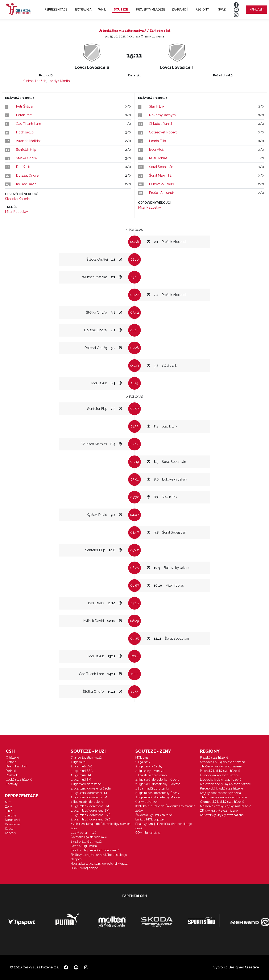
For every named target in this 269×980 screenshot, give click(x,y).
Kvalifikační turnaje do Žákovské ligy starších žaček (165, 808)
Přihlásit (257, 9)
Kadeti (9, 829)
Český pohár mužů (83, 833)
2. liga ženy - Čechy (149, 766)
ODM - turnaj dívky (148, 833)
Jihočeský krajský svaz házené (221, 766)
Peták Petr (24, 115)
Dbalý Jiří (23, 167)
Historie (11, 762)
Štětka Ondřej (27, 158)
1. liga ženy (143, 762)
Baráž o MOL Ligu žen (150, 819)
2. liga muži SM (81, 780)
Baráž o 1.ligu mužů (84, 846)
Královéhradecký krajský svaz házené (225, 784)
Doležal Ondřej (28, 175)
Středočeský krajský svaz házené (222, 762)
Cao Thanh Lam (28, 124)
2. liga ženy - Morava (149, 771)
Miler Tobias (158, 158)
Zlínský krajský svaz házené (219, 811)
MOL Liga (142, 758)
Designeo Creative (244, 967)
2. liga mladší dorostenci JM (90, 806)
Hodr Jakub (25, 132)
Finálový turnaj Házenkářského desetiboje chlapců (99, 857)
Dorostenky (13, 824)
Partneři (11, 771)
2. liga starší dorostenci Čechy (91, 788)
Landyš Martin (59, 81)
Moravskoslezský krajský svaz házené (226, 806)
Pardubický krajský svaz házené (222, 788)
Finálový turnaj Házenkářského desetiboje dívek (164, 826)
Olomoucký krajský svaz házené (222, 802)
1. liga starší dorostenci (86, 784)
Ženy (9, 807)
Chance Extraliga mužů (86, 758)
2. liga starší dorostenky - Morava (158, 784)
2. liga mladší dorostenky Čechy (157, 793)
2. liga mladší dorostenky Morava (158, 797)
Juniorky (11, 815)
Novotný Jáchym (162, 115)
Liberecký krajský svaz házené (221, 780)
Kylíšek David (26, 184)
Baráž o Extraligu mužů (86, 842)
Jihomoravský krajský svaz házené (223, 797)
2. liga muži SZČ (82, 771)
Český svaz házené (19, 780)
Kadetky (11, 833)
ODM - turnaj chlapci (85, 868)
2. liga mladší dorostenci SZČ (91, 819)
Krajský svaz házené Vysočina (220, 793)
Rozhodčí (13, 775)
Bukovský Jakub (162, 184)
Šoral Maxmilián (161, 175)
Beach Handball (17, 766)
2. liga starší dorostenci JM (89, 793)
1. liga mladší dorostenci (87, 802)
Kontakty (12, 784)
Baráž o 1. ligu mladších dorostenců (95, 850)
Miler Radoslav (16, 212)
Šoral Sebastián (161, 167)
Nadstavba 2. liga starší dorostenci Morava (99, 864)
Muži (8, 802)
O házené (12, 758)
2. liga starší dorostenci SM (89, 797)
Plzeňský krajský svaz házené (220, 771)
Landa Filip (158, 141)
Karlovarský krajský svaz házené (222, 815)
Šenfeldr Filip (26, 150)
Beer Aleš (156, 150)
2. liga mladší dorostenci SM (90, 811)
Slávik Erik (157, 106)
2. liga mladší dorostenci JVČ (91, 815)
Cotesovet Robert (163, 132)
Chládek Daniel (161, 124)
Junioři (10, 811)
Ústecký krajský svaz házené (219, 775)
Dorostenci (13, 820)
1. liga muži (78, 762)
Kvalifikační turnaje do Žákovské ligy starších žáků (101, 826)
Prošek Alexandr (162, 193)
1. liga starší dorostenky (151, 775)
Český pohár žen (147, 802)
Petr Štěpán (25, 106)
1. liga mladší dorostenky (152, 788)
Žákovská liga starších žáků (89, 837)
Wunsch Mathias (29, 141)
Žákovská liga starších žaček (154, 815)
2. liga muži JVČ (82, 766)
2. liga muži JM (81, 775)
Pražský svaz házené (214, 758)
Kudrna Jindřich (34, 81)
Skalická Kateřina (18, 199)
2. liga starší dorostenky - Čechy (157, 780)
